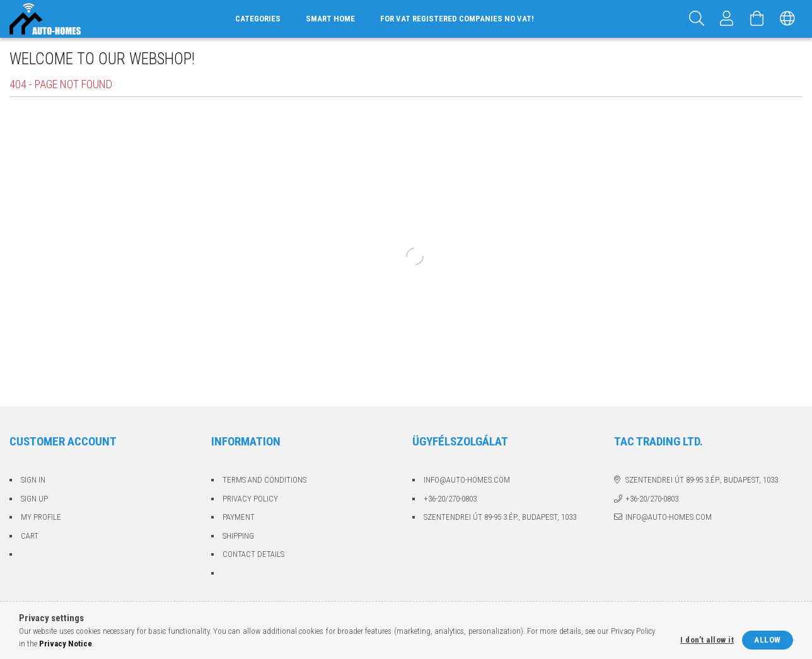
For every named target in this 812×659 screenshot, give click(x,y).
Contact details (253, 554)
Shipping (238, 536)
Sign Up (34, 499)
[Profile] (727, 19)
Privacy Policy (250, 499)
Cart (30, 536)
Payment (239, 517)
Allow (768, 640)
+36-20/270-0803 (450, 499)
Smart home (330, 19)
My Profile (41, 517)
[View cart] (757, 19)
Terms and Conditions (264, 480)
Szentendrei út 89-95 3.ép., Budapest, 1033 (500, 517)
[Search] (697, 19)
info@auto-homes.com (467, 480)
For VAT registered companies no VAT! (457, 19)
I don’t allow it (707, 640)
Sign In (33, 480)
